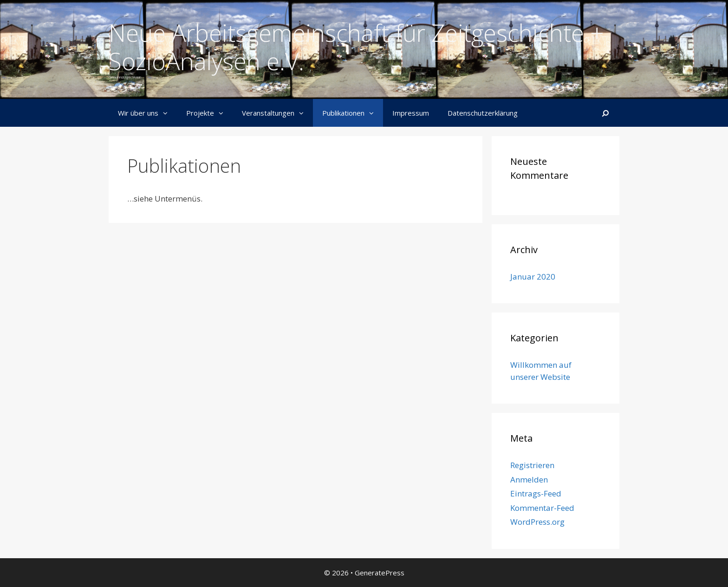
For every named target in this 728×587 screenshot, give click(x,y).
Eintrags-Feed (536, 493)
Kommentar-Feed (542, 508)
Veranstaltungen (277, 113)
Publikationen (353, 113)
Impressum (411, 113)
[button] (168, 113)
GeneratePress (380, 573)
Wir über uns (147, 113)
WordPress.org (537, 522)
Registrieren (532, 465)
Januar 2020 (533, 277)
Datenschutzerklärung (483, 113)
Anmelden (529, 479)
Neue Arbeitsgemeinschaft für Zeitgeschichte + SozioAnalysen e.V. (356, 47)
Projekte (209, 113)
